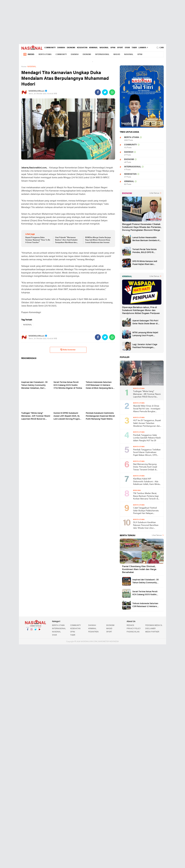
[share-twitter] (105, 92)
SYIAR (127, 48)
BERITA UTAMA (45, 55)
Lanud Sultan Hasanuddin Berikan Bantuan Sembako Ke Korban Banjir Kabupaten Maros (146, 239)
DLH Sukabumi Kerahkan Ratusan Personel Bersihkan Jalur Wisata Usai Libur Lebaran (146, 525)
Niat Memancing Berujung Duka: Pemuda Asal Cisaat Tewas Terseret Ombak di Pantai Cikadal (145, 467)
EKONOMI (71, 48)
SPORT (120, 48)
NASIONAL (104, 48)
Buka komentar (68, 350)
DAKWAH (61, 48)
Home (24, 67)
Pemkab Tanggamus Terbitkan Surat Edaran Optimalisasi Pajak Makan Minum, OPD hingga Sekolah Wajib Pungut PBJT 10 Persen (147, 453)
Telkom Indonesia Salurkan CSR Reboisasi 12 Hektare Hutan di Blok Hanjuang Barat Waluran (146, 605)
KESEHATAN (82, 48)
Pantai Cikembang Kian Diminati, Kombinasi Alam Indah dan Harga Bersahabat (139, 569)
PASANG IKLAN (133, 632)
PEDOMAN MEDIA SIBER (155, 625)
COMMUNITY (50, 48)
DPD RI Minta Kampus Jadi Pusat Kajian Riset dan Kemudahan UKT (145, 263)
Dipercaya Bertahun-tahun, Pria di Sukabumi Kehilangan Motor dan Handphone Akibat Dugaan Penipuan (141, 310)
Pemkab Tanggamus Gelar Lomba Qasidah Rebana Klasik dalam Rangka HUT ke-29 (147, 438)
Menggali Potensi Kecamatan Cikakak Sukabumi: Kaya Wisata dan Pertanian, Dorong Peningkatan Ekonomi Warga (142, 227)
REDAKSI (130, 625)
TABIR (134, 48)
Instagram (32, 631)
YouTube (39, 631)
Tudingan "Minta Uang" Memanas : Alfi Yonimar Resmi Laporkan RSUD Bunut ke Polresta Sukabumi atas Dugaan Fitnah (147, 394)
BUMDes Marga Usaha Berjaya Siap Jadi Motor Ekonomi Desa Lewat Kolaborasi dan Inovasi (98, 240)
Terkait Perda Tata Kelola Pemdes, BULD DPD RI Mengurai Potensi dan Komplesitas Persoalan (144, 251)
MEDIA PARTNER (152, 632)
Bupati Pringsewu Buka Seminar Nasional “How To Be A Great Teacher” (38, 240)
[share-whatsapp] (112, 92)
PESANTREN (93, 632)
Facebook (28, 631)
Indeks (29, 54)
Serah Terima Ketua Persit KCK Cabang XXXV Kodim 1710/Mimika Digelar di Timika (147, 593)
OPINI (113, 48)
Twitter (35, 631)
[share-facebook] (98, 92)
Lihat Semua (154, 193)
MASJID (117, 55)
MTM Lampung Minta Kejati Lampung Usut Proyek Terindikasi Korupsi (145, 334)
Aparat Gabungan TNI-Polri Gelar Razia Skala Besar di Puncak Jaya (145, 322)
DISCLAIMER (150, 629)
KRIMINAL (93, 48)
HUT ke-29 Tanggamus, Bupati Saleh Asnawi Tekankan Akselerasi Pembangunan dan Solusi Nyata (147, 423)
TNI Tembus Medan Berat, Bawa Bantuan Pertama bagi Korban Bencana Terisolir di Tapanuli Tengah (146, 496)
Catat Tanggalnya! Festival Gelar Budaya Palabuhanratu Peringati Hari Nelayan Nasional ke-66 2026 (146, 511)
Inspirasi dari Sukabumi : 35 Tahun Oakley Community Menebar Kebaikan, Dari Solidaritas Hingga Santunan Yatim (146, 582)
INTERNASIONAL (102, 55)
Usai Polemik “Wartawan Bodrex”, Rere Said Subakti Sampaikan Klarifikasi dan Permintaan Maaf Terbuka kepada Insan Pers (66, 240)
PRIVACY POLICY (134, 629)
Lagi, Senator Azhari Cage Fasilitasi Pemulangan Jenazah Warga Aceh (145, 346)
